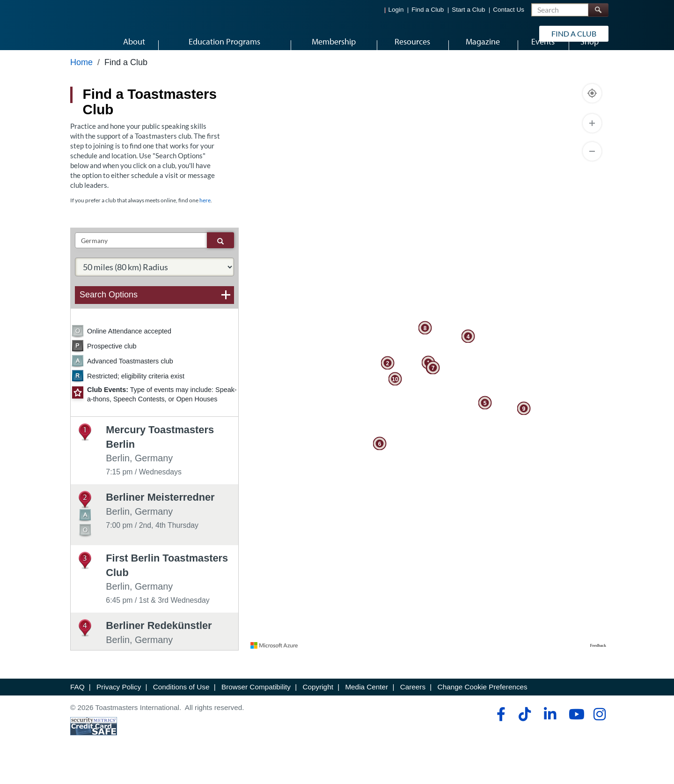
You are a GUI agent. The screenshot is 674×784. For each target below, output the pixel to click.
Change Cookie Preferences (483, 707)
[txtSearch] (141, 261)
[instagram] (599, 735)
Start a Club (468, 10)
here (205, 221)
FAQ (77, 707)
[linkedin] (550, 735)
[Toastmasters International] (97, 34)
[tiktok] (524, 735)
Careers (413, 707)
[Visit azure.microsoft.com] (274, 666)
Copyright (318, 707)
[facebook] (500, 735)
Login (396, 10)
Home (81, 83)
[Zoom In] (592, 144)
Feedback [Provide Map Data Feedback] (598, 666)
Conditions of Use (181, 707)
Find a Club (428, 10)
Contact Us (509, 10)
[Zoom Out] (592, 172)
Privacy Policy (119, 707)
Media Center (366, 707)
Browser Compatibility (256, 707)
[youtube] (575, 735)
